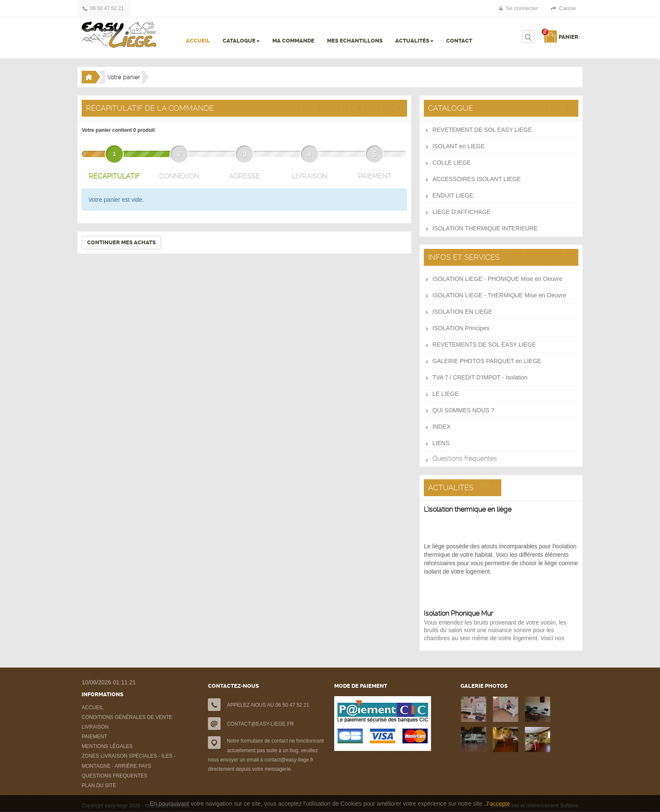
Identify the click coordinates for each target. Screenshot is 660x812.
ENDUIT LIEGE (453, 195)
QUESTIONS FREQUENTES (114, 776)
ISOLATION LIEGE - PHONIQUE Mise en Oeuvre (497, 279)
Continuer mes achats (121, 242)
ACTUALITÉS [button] (414, 41)
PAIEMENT (94, 737)
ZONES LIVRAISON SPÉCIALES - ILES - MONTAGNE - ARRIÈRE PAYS (129, 761)
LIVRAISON (95, 727)
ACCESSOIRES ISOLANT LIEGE (476, 179)
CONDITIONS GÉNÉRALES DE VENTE (127, 717)
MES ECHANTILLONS (355, 41)
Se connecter (522, 8)
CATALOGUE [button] (241, 41)
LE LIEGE (445, 394)
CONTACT (459, 41)
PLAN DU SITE (99, 785)
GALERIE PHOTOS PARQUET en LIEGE (487, 361)
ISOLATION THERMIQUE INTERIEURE (485, 228)
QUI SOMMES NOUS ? (463, 410)
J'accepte (498, 804)
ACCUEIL (198, 41)
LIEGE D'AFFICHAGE (461, 212)
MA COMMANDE (293, 41)
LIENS (441, 443)
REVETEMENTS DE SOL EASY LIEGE (484, 345)
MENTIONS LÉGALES (107, 746)
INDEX (441, 427)
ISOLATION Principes (461, 328)
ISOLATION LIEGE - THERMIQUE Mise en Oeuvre (499, 295)
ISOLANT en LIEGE (458, 146)
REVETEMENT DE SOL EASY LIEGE (482, 130)
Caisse (567, 8)
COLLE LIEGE (451, 163)
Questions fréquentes (465, 458)
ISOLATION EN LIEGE (462, 312)
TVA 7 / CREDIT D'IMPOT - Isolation (480, 377)
